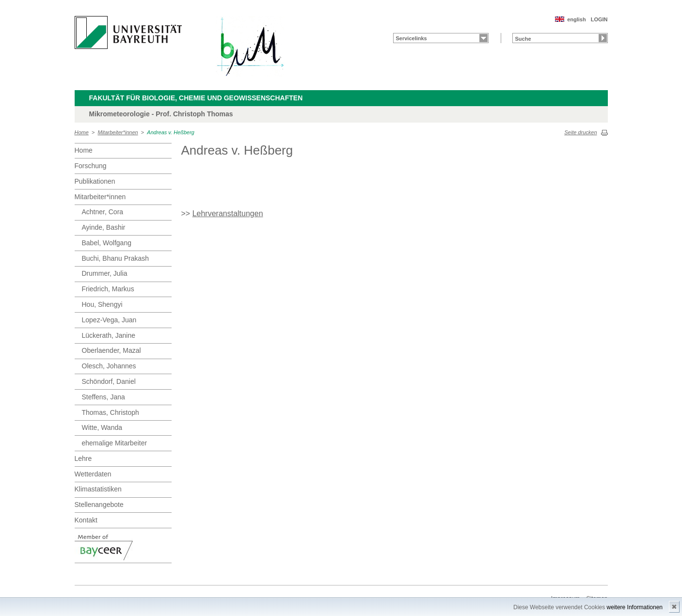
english (577, 19)
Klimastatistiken (98, 489)
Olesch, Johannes (109, 366)
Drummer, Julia (105, 273)
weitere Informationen (635, 607)
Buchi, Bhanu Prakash (116, 258)
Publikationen (95, 181)
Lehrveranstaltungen (228, 213)
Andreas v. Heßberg (171, 132)
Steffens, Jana (103, 397)
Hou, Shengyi (102, 304)
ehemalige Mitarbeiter (115, 443)
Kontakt (86, 520)
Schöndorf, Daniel (109, 381)
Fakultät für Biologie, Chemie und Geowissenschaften (196, 98)
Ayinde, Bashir (104, 227)
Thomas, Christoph (111, 412)
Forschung (91, 166)
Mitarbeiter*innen (118, 132)
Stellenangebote (99, 505)
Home (82, 132)
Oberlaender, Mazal (111, 350)
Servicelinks (412, 38)
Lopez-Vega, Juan (109, 320)
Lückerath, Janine (109, 335)
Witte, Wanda (102, 427)
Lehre (83, 458)
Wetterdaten (93, 474)
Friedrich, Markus (108, 289)
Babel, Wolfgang (107, 243)
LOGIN (599, 19)
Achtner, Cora (103, 212)
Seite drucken (580, 132)
